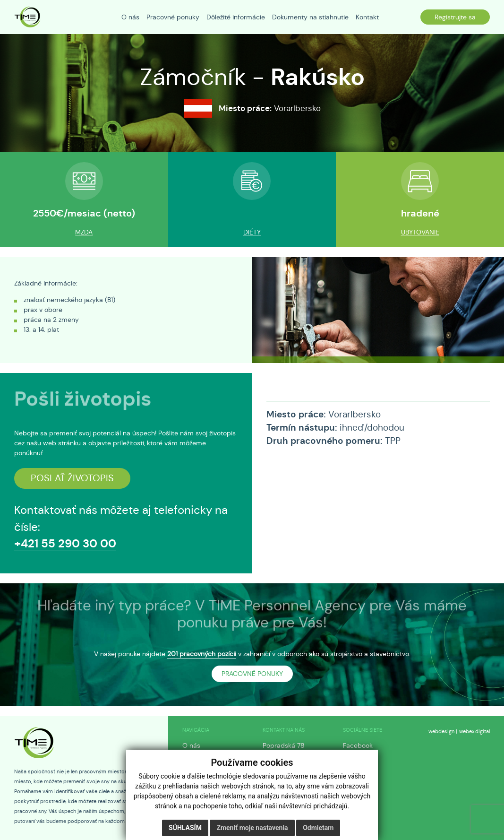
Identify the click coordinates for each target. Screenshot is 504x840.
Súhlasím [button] (185, 828)
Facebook (358, 745)
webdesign (441, 731)
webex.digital (474, 731)
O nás (191, 745)
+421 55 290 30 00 (65, 543)
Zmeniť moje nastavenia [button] (252, 828)
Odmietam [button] (318, 828)
